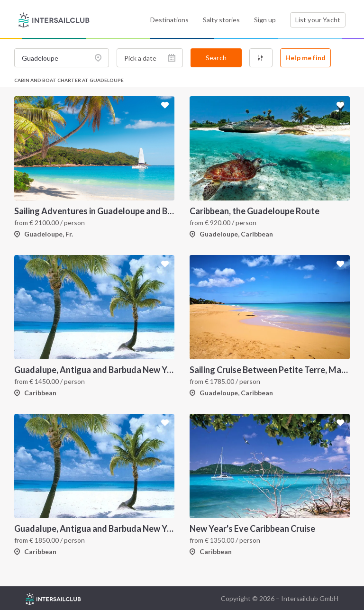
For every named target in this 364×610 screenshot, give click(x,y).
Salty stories (221, 20)
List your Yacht (318, 20)
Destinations (169, 20)
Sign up (265, 20)
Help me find (305, 58)
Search (216, 58)
